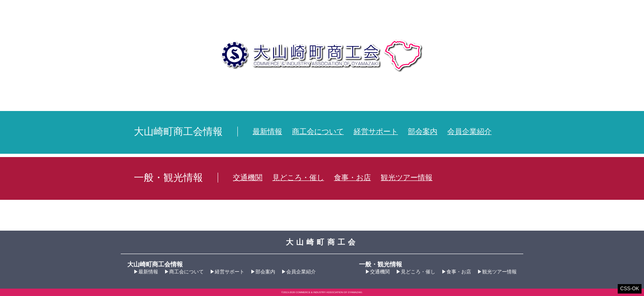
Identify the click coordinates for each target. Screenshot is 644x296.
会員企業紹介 (469, 132)
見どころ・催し (298, 178)
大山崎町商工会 (322, 55)
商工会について (318, 132)
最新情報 (267, 132)
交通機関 (248, 178)
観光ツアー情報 (407, 178)
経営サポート (376, 132)
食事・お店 (352, 178)
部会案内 (423, 132)
